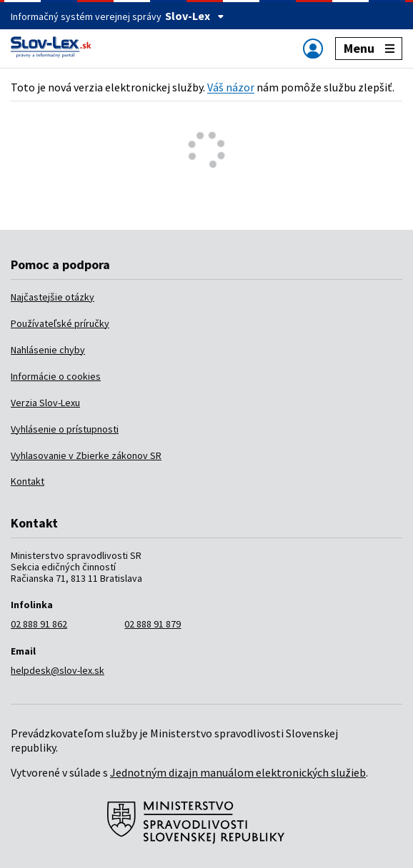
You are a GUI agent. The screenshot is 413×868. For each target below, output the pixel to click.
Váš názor (231, 87)
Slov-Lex (195, 16)
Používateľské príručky (60, 323)
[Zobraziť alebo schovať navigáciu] (313, 48)
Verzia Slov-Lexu (45, 403)
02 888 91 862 (39, 624)
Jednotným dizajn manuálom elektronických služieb (238, 772)
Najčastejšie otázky (53, 297)
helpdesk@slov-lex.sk (58, 670)
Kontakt (28, 481)
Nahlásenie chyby (48, 350)
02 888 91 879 (153, 624)
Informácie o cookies (56, 376)
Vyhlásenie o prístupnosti (65, 429)
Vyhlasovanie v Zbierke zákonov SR (86, 455)
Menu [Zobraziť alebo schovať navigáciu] (369, 48)
